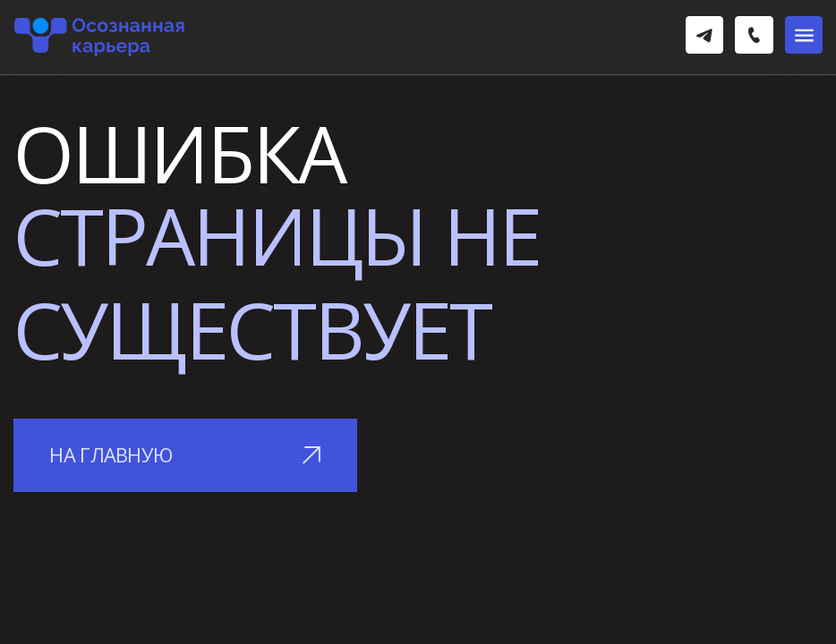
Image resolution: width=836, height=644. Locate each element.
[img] (704, 35)
